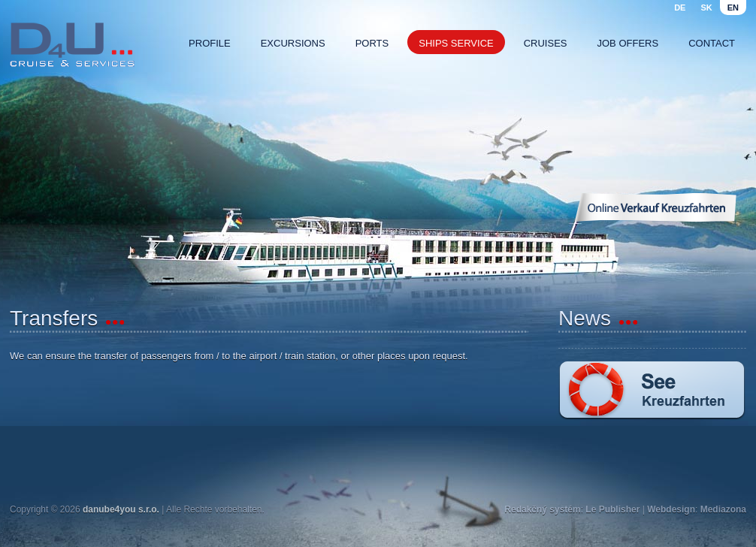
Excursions (293, 43)
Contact (712, 43)
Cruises (546, 43)
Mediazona (723, 509)
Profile (210, 43)
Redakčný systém (542, 509)
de (680, 8)
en (733, 8)
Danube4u (72, 45)
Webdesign (671, 509)
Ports (372, 43)
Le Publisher (612, 509)
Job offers (628, 43)
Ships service (456, 43)
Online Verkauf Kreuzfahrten (655, 207)
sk (706, 8)
